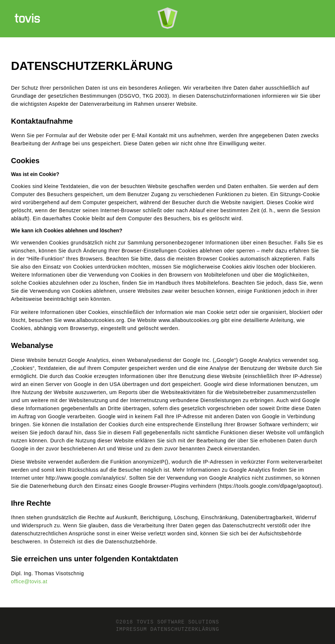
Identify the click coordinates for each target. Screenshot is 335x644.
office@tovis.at (29, 581)
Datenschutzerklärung (185, 629)
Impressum (131, 629)
